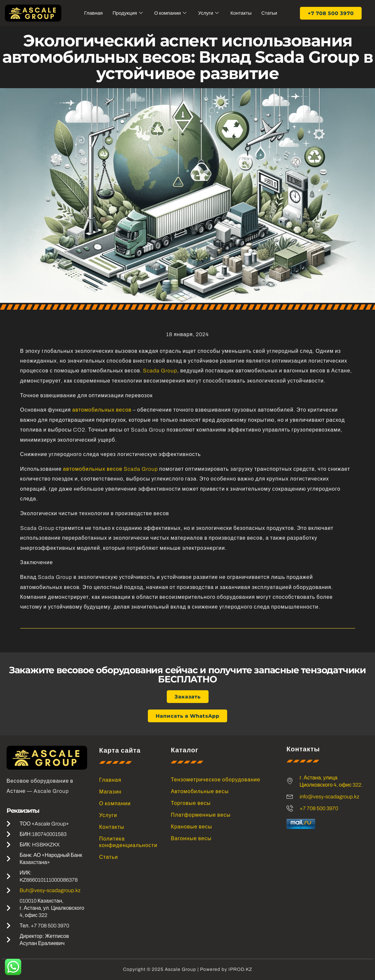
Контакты (241, 13)
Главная (93, 13)
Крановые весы (191, 827)
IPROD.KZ (240, 969)
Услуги (208, 13)
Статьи (269, 13)
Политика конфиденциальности (128, 842)
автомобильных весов (102, 410)
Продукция (127, 13)
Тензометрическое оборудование (216, 780)
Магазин (110, 792)
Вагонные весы (191, 838)
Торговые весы (191, 803)
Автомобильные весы (200, 791)
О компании (170, 13)
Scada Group (160, 371)
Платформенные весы (201, 815)
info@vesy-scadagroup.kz (329, 797)
